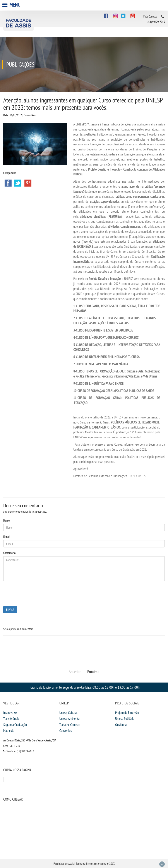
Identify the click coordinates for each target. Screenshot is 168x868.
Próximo (93, 672)
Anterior (75, 672)
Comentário (9, 553)
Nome (6, 520)
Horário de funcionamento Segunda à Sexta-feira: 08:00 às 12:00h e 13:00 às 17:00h (84, 687)
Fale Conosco (150, 16)
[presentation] (36, 593)
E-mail (7, 537)
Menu (12, 5)
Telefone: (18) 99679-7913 (19, 751)
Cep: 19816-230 (12, 746)
